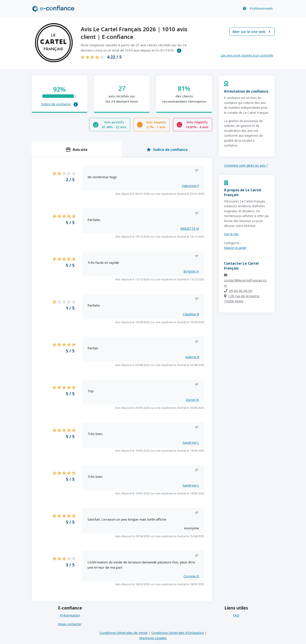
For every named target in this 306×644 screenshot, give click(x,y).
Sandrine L (191, 442)
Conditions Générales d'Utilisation (178, 633)
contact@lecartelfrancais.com (245, 281)
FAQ (236, 615)
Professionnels (261, 8)
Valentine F (190, 186)
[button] (179, 51)
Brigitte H (191, 271)
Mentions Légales (153, 638)
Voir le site (231, 234)
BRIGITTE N (190, 228)
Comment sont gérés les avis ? (246, 165)
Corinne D (191, 576)
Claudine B (191, 314)
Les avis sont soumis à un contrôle (247, 55)
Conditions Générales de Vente (124, 633)
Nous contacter (70, 624)
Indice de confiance (56, 104)
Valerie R (192, 357)
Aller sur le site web (252, 32)
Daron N (192, 400)
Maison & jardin (235, 248)
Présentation (70, 615)
